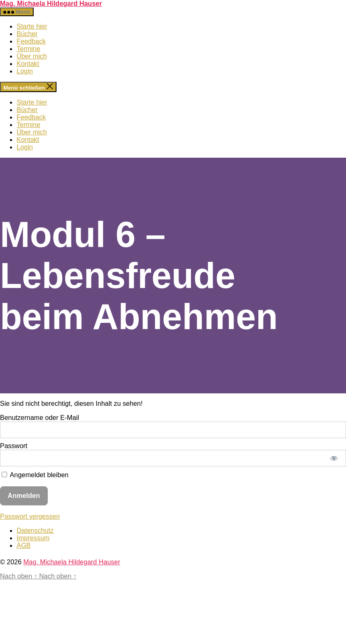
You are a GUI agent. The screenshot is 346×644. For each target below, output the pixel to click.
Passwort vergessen (30, 516)
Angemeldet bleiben (35, 475)
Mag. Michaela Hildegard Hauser (51, 4)
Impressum (33, 538)
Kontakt (28, 64)
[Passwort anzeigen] (334, 458)
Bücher (27, 34)
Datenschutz (35, 531)
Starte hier (32, 26)
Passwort (14, 446)
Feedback (31, 41)
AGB (24, 545)
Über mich (32, 56)
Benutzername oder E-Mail (39, 418)
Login (25, 71)
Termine (28, 49)
